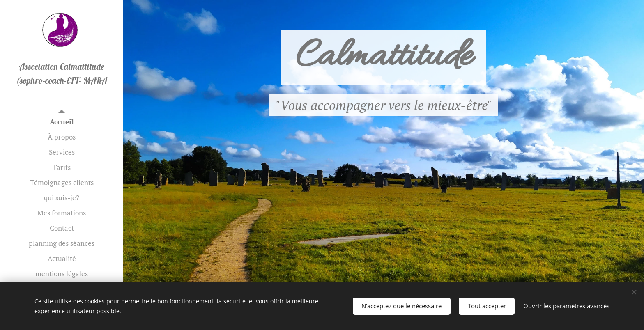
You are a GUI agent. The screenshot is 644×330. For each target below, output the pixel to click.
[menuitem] (62, 122)
